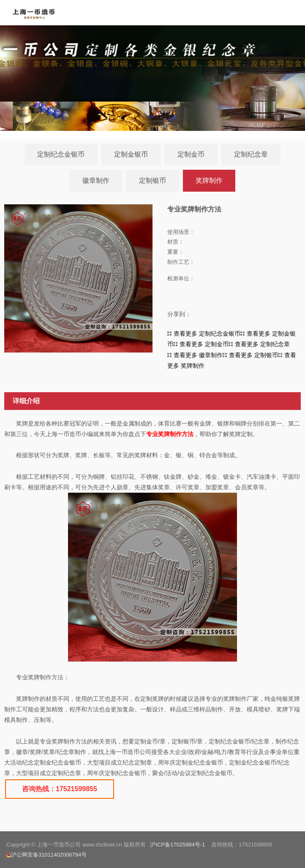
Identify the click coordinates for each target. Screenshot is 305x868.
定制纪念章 (251, 154)
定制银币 (152, 180)
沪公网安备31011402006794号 (46, 855)
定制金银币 (131, 154)
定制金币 (191, 154)
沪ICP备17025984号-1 (177, 845)
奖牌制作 (209, 180)
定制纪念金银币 (61, 154)
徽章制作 (96, 180)
